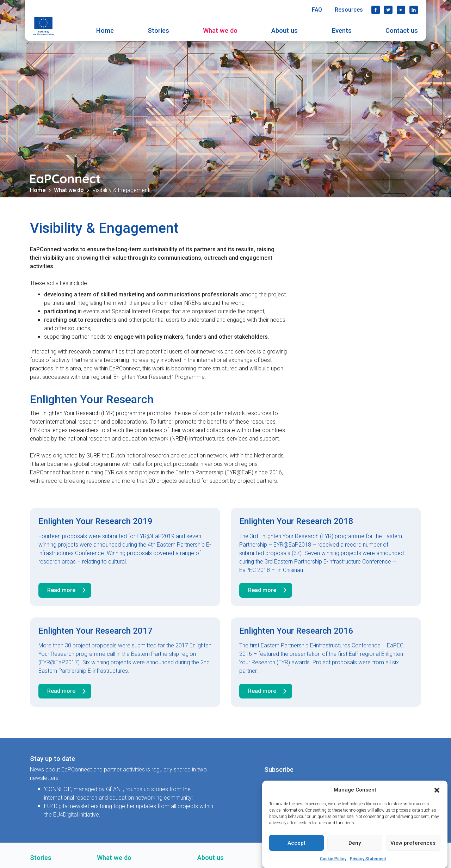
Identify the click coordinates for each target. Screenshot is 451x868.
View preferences (413, 843)
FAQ (317, 10)
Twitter (388, 10)
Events (342, 30)
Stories (158, 30)
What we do (220, 30)
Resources (349, 10)
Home (105, 30)
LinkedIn (414, 10)
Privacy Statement (368, 859)
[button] (437, 790)
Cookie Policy (333, 859)
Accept (296, 843)
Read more (68, 590)
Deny (355, 843)
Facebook (376, 10)
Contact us (402, 30)
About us (285, 30)
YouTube (401, 10)
